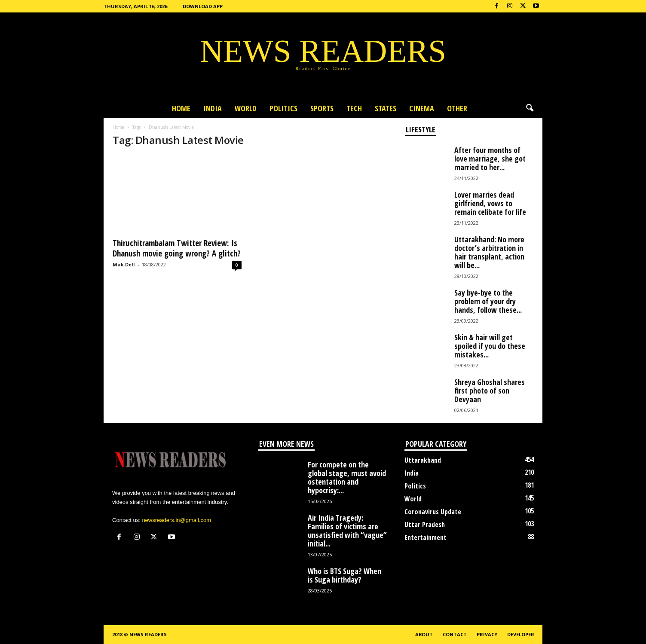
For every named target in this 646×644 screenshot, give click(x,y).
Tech (354, 108)
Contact (455, 634)
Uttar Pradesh (425, 525)
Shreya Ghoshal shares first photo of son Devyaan (490, 391)
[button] (530, 108)
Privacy (487, 634)
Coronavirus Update (433, 512)
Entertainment (426, 537)
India (213, 108)
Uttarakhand (423, 460)
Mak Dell (124, 264)
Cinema (422, 108)
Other (457, 108)
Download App (203, 6)
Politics (283, 108)
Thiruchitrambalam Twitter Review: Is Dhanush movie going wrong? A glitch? (177, 248)
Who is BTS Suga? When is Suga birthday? (344, 575)
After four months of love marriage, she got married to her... (490, 159)
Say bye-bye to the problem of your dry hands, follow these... (488, 301)
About (424, 634)
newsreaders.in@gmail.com (176, 520)
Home (181, 108)
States (386, 108)
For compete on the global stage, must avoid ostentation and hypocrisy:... (347, 477)
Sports (322, 108)
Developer (521, 634)
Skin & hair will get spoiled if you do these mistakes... (490, 346)
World (246, 108)
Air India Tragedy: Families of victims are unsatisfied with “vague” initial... (347, 531)
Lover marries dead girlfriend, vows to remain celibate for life (490, 203)
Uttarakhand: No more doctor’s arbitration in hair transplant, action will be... (489, 252)
